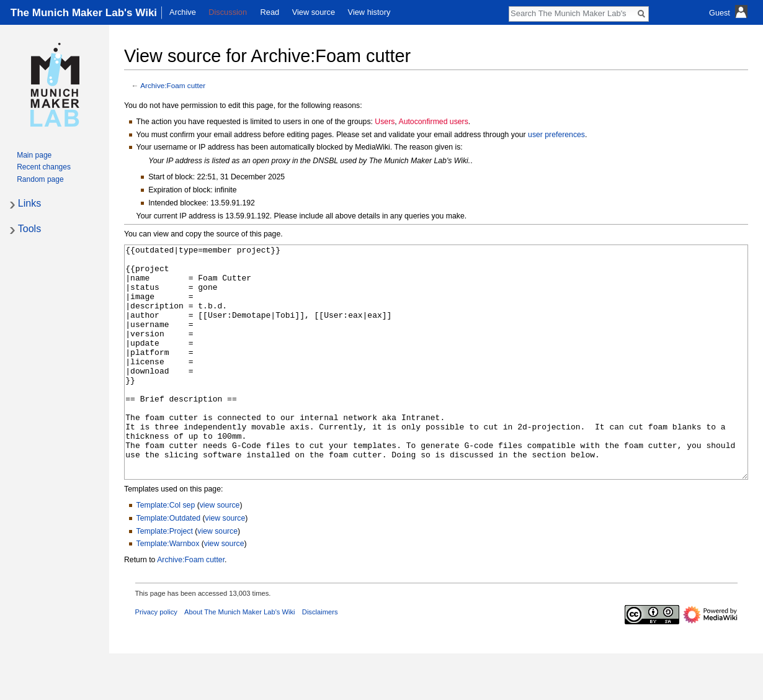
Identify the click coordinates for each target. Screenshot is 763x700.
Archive (183, 12)
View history (369, 12)
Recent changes (44, 167)
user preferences (556, 135)
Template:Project (165, 578)
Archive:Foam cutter (173, 85)
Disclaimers (320, 658)
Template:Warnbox (168, 590)
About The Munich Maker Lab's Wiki (240, 658)
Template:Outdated (169, 565)
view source (220, 552)
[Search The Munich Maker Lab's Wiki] (572, 13)
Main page (34, 155)
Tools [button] (29, 229)
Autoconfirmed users (433, 122)
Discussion (228, 12)
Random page (40, 179)
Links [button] (29, 203)
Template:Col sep (166, 552)
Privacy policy (156, 658)
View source (314, 12)
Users (385, 122)
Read (270, 12)
